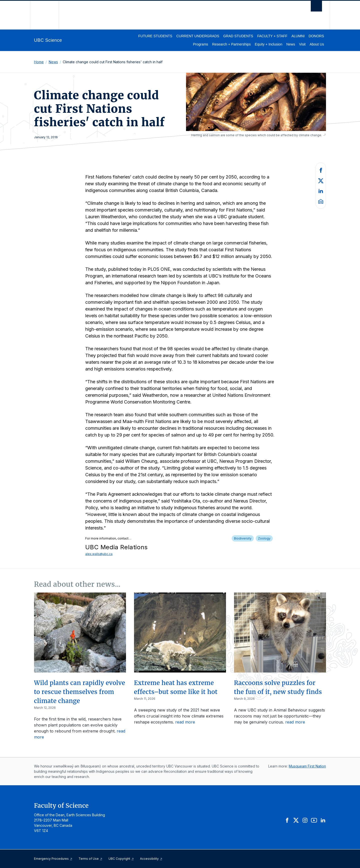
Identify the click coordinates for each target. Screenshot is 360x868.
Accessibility (151, 859)
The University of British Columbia (44, 15)
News (291, 44)
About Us (317, 44)
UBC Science (48, 40)
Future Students (155, 36)
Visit (302, 44)
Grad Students (238, 36)
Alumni (298, 36)
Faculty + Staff (272, 36)
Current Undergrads (198, 36)
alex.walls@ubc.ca (99, 554)
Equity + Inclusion (268, 44)
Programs (201, 44)
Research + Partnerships (231, 44)
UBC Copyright (121, 859)
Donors (316, 36)
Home (39, 62)
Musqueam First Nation (307, 766)
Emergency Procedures (53, 859)
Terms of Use (90, 859)
